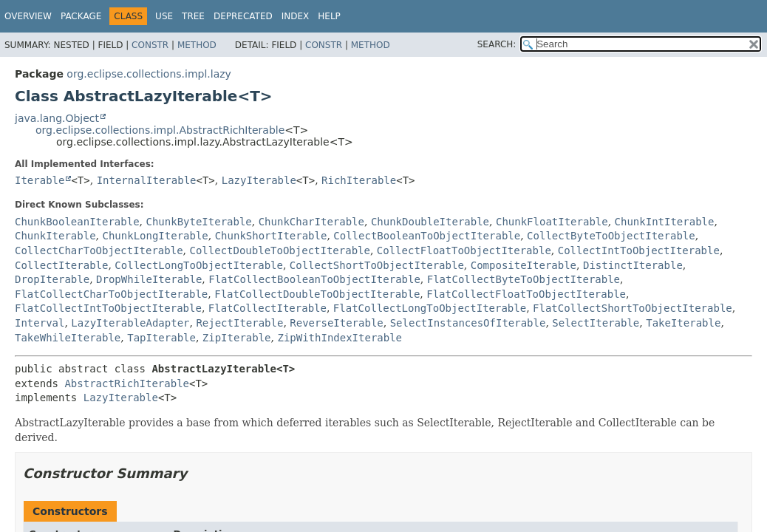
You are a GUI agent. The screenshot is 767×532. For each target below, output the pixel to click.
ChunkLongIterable (155, 236)
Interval (40, 323)
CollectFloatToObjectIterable (464, 250)
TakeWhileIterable (68, 338)
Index (296, 16)
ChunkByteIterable (198, 222)
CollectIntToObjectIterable (639, 250)
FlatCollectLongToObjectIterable (430, 308)
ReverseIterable (336, 323)
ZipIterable (237, 338)
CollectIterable (61, 265)
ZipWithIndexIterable (340, 338)
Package (81, 16)
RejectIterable (239, 323)
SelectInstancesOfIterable (468, 323)
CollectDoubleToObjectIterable (279, 250)
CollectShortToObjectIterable (377, 265)
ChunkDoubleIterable (430, 222)
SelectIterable (596, 323)
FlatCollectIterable (267, 308)
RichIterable (359, 180)
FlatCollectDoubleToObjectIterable (317, 294)
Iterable (40, 180)
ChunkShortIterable (271, 236)
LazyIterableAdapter (130, 323)
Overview (28, 16)
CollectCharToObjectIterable (99, 250)
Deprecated (243, 16)
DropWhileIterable (149, 279)
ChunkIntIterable (665, 222)
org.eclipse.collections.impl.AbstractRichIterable (160, 130)
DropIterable (52, 279)
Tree (193, 16)
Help (329, 16)
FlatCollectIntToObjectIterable (108, 308)
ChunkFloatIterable (552, 222)
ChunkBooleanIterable (77, 222)
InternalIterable (147, 180)
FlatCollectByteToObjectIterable (524, 279)
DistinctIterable (633, 265)
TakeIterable (683, 323)
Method (197, 45)
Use (164, 16)
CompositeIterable (524, 265)
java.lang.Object (57, 118)
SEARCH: (497, 44)
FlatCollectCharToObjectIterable (111, 294)
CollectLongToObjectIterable (199, 265)
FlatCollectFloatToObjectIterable (526, 294)
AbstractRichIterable (127, 383)
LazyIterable (259, 180)
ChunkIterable (55, 236)
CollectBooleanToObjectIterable (427, 236)
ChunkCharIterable (311, 222)
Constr (150, 45)
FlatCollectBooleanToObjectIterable (314, 279)
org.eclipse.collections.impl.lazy (149, 74)
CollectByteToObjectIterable (611, 236)
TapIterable (161, 338)
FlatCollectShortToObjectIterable (633, 308)
